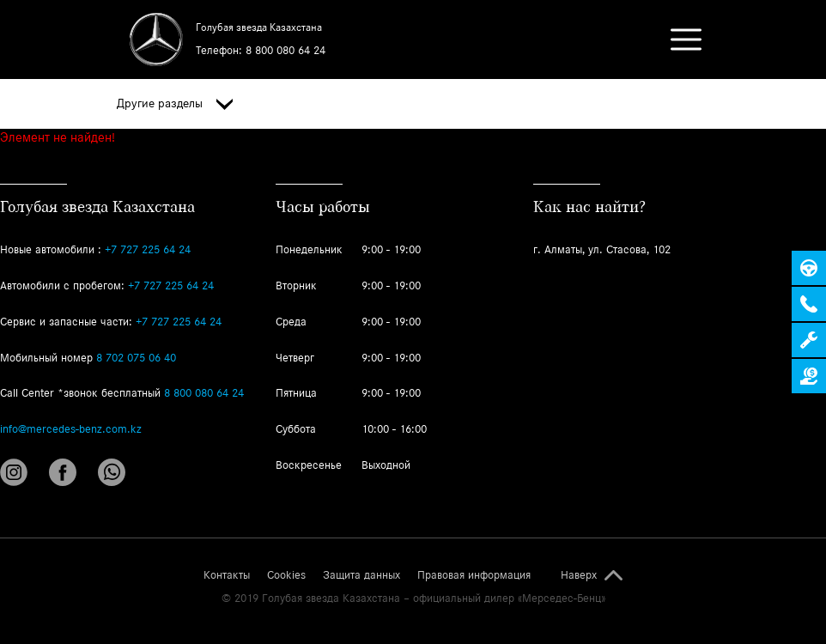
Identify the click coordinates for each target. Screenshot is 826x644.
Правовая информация (474, 575)
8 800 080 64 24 (285, 50)
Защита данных (361, 575)
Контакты (227, 575)
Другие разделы (175, 104)
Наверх (579, 575)
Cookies (286, 575)
